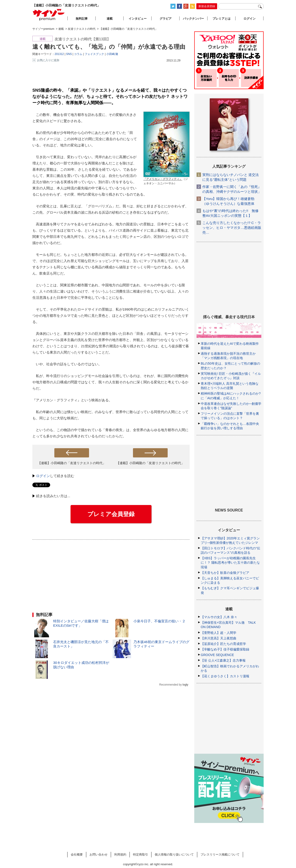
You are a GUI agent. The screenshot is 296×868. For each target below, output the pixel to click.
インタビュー (138, 19)
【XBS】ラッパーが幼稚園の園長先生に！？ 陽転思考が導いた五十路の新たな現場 (230, 563)
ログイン (43, 476)
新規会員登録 (207, 6)
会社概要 (77, 854)
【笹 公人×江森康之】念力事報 (223, 660)
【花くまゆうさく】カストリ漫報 (225, 676)
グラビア (166, 19)
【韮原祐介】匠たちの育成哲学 (223, 644)
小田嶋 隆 (112, 54)
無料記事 (82, 19)
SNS (69, 54)
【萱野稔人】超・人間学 (219, 633)
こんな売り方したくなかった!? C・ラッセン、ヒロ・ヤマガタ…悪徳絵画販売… (232, 228)
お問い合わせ (99, 854)
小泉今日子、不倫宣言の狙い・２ (159, 621)
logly (185, 685)
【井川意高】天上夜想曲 (219, 638)
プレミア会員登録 (111, 514)
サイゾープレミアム (49, 15)
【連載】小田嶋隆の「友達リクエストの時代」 (72, 463)
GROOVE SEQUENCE (217, 655)
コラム (78, 54)
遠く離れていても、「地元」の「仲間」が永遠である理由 (109, 47)
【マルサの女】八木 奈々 (219, 617)
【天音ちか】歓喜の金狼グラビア (225, 573)
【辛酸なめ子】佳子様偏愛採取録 (225, 649)
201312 (59, 54)
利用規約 (120, 854)
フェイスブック (94, 54)
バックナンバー (193, 19)
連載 (110, 19)
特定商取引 (140, 854)
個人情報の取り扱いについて (174, 854)
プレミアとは (222, 19)
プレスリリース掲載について (220, 854)
